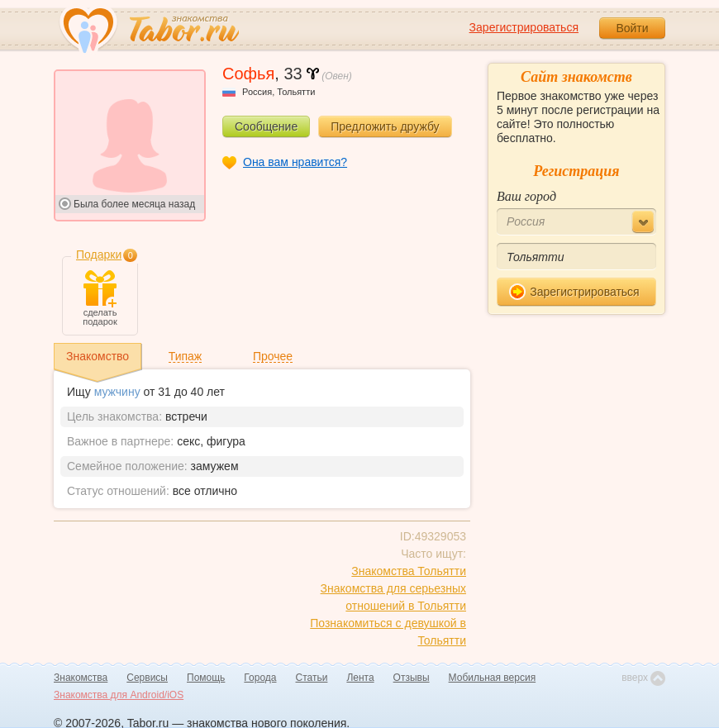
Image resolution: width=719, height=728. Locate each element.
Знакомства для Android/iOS (119, 695)
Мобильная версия (493, 678)
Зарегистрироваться (524, 27)
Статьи (312, 678)
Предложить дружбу (385, 126)
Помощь (206, 678)
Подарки (99, 255)
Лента (360, 678)
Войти (632, 28)
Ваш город (526, 196)
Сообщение (266, 126)
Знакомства (81, 678)
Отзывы (412, 678)
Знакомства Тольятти (409, 571)
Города (260, 678)
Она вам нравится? (295, 162)
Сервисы (147, 678)
